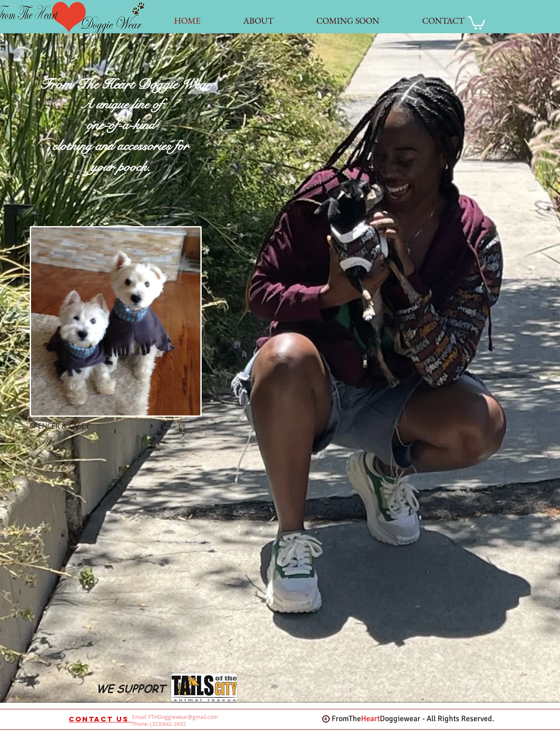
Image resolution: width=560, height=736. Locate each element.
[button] (116, 337)
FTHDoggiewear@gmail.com (183, 717)
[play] (153, 424)
